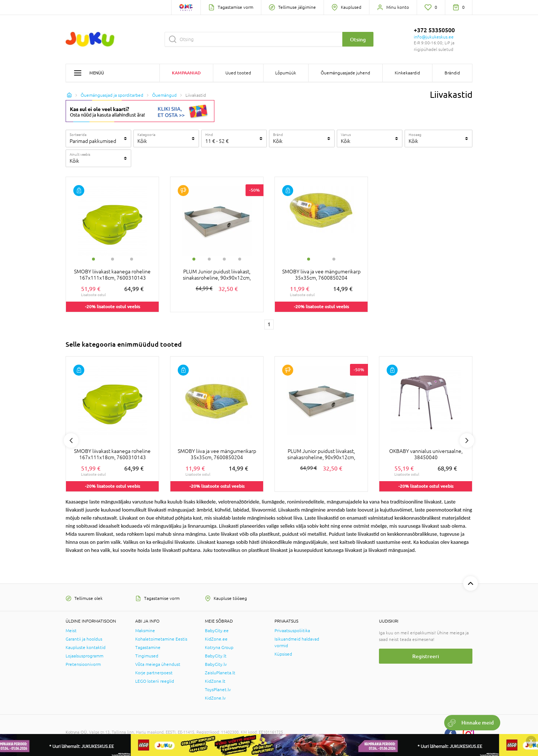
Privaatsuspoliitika (292, 631)
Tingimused (147, 656)
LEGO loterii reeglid (155, 681)
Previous (71, 440)
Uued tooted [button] (238, 73)
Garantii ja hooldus (84, 639)
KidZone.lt (215, 681)
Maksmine (145, 631)
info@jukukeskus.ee (434, 37)
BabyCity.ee (217, 631)
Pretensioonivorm (83, 664)
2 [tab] (113, 259)
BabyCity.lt (216, 656)
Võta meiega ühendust (158, 664)
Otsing (358, 39)
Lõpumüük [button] (286, 73)
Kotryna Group (219, 648)
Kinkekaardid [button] (407, 73)
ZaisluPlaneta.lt (220, 673)
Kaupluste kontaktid (86, 648)
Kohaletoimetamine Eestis (161, 639)
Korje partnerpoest (154, 673)
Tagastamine (148, 648)
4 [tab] (240, 259)
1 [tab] (93, 259)
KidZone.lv (215, 698)
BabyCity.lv (216, 664)
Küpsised (283, 654)
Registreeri (426, 656)
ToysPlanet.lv (218, 690)
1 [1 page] (269, 324)
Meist (71, 631)
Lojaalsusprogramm (84, 656)
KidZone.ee (216, 639)
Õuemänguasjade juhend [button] (345, 73)
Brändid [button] (452, 73)
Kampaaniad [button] (186, 73)
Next (467, 440)
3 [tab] (132, 259)
